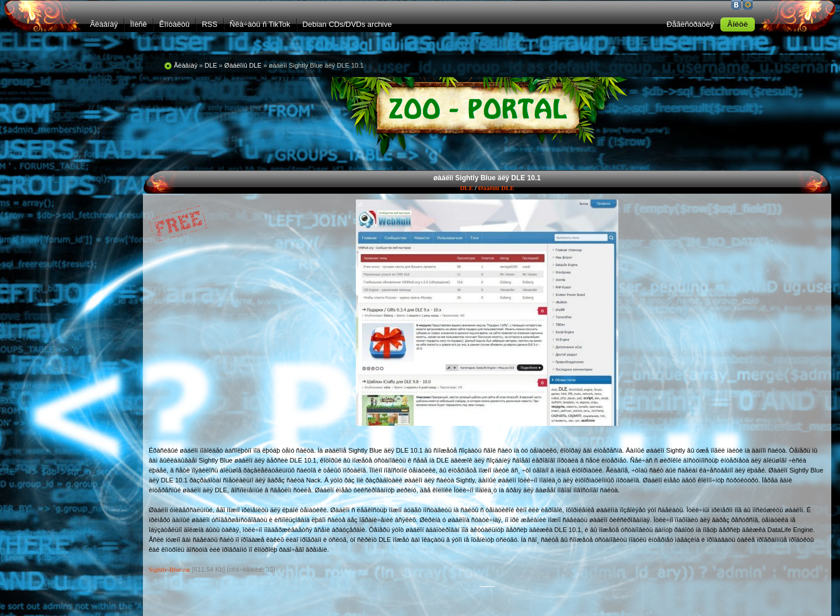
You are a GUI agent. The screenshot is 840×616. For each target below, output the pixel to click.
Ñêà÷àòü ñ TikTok (260, 24)
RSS (210, 24)
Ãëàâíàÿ (104, 24)
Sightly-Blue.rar (169, 569)
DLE (466, 188)
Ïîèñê (139, 24)
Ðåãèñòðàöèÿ (690, 24)
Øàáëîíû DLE (496, 188)
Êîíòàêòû (174, 24)
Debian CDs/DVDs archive (347, 24)
